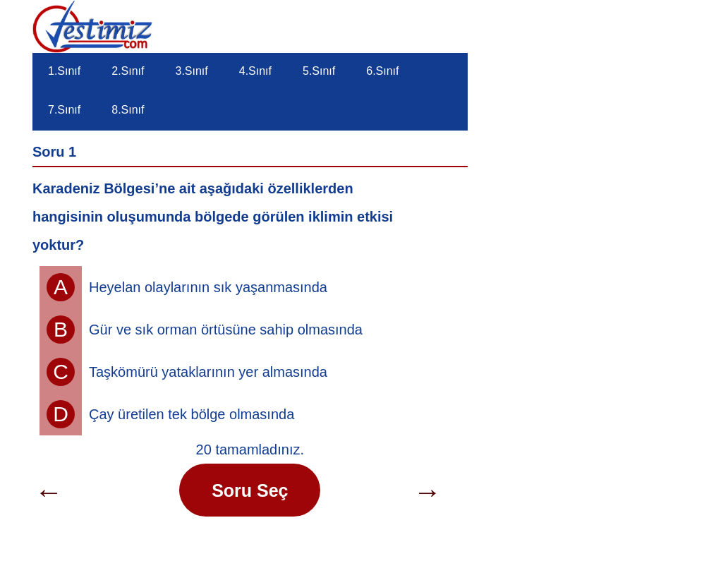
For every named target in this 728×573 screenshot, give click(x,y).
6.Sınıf (382, 71)
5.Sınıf (319, 71)
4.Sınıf (255, 71)
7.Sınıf (64, 110)
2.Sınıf (128, 71)
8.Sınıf (128, 110)
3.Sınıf (192, 71)
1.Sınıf (64, 71)
